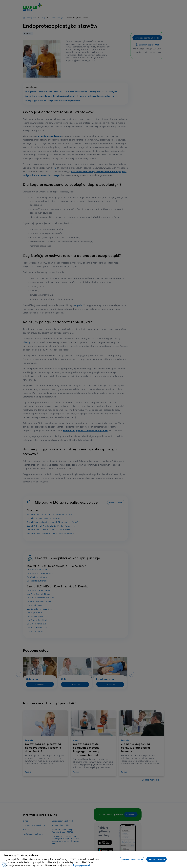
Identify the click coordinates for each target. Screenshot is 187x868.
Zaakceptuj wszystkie (157, 859)
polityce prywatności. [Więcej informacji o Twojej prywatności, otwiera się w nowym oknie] (81, 865)
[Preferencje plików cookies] (4, 864)
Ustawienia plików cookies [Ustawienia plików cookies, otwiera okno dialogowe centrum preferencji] (132, 859)
